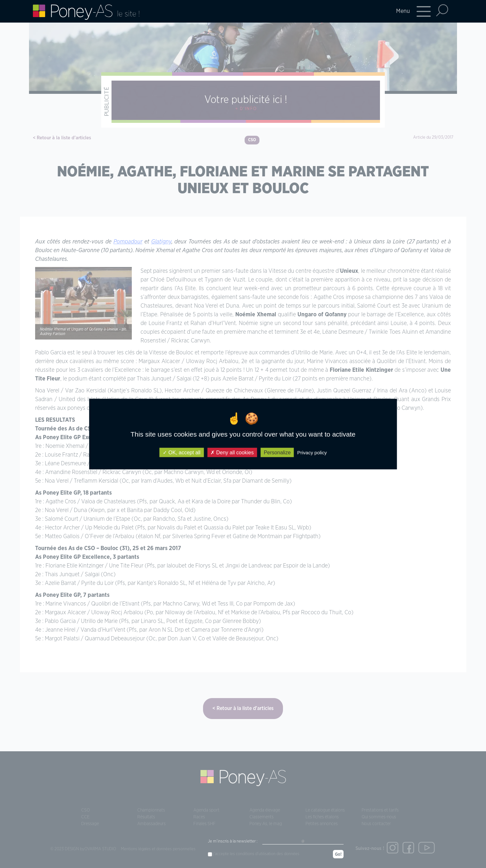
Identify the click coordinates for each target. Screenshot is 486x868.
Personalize (277, 452)
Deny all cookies (232, 452)
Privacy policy (312, 452)
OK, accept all (182, 452)
